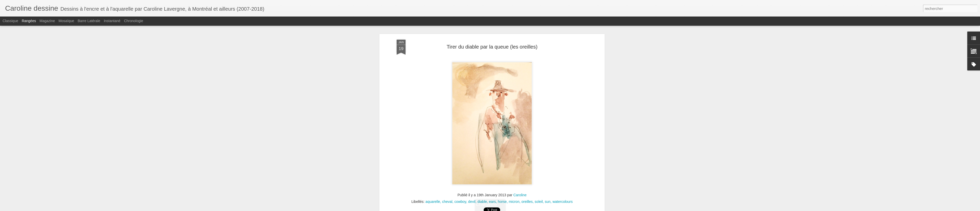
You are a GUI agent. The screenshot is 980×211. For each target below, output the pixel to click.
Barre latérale (89, 21)
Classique (10, 21)
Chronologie (134, 21)
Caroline (520, 195)
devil (472, 202)
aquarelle (433, 202)
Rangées (29, 21)
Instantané (112, 21)
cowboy (460, 202)
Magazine (47, 21)
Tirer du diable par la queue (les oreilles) (492, 47)
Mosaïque (66, 21)
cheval (447, 202)
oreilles (527, 202)
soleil (539, 202)
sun (548, 202)
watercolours (563, 202)
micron (514, 202)
